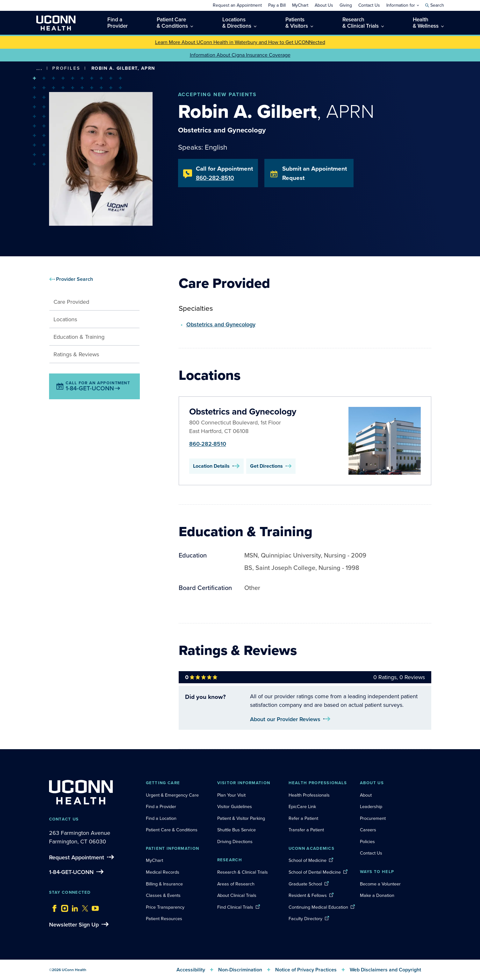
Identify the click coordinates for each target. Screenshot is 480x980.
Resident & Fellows (308, 895)
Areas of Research (236, 884)
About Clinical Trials (237, 895)
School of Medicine (308, 860)
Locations (65, 319)
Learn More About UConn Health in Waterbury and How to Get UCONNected (240, 42)
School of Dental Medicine (315, 872)
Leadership (371, 806)
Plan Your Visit (231, 795)
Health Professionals (309, 795)
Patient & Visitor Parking (241, 818)
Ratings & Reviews (76, 354)
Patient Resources (164, 919)
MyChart (154, 860)
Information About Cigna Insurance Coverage (240, 55)
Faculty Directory (305, 919)
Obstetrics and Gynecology (221, 324)
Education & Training (79, 337)
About (366, 795)
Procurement (373, 818)
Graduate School (305, 884)
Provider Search (75, 279)
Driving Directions (235, 842)
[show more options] (39, 68)
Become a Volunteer (380, 884)
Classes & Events (163, 895)
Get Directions (271, 466)
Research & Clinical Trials (243, 872)
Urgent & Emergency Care (172, 795)
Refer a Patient (303, 818)
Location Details (216, 466)
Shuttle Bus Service (236, 830)
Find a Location (161, 818)
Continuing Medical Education (318, 907)
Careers (368, 830)
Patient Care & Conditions (172, 830)
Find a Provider (161, 806)
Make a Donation (377, 895)
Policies (367, 842)
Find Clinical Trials (235, 907)
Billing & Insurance (164, 884)
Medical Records (163, 872)
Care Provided (71, 302)
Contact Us (371, 853)
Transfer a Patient (306, 830)
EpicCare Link (302, 806)
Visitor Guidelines (235, 806)
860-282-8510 (208, 444)
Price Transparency (165, 907)
